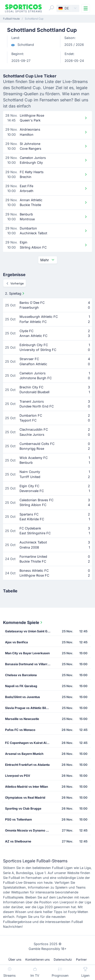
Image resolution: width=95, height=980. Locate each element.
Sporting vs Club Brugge (23, 808)
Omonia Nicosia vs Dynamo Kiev (29, 830)
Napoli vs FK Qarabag (21, 686)
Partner (81, 959)
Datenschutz (63, 959)
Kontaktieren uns (37, 959)
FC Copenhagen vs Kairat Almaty (29, 743)
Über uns (15, 959)
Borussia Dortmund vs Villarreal (28, 664)
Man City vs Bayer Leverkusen (27, 653)
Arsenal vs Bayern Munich (24, 754)
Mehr (48, 260)
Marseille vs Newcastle (22, 719)
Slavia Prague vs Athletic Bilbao (28, 708)
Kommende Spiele (23, 622)
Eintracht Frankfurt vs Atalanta (27, 765)
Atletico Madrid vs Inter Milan (26, 787)
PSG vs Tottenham (18, 819)
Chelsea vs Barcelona (21, 675)
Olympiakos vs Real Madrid (25, 798)
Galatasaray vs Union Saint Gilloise (30, 631)
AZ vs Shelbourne (18, 841)
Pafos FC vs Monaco (20, 730)
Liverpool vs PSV (18, 776)
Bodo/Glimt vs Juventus (23, 697)
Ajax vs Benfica (16, 642)
